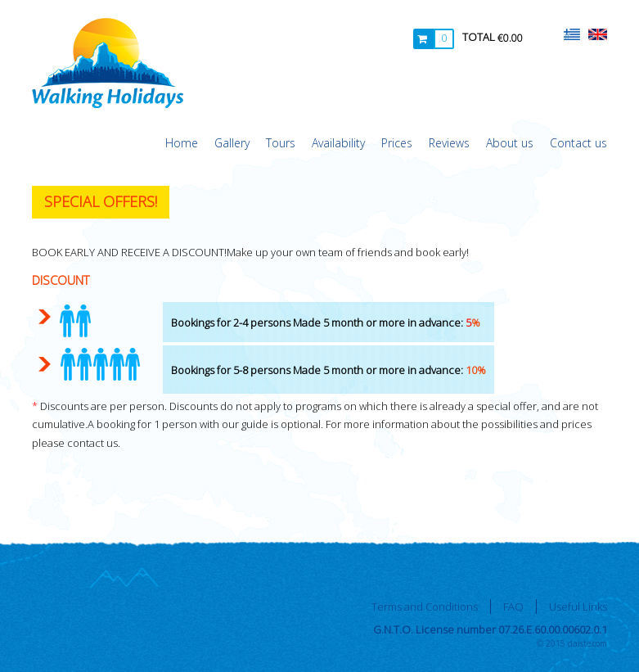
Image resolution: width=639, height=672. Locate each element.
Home (182, 143)
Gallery (232, 143)
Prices (397, 143)
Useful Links (578, 607)
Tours (281, 143)
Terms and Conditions (425, 607)
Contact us (578, 143)
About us (510, 143)
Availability (338, 143)
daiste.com (587, 643)
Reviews (449, 143)
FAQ (513, 607)
